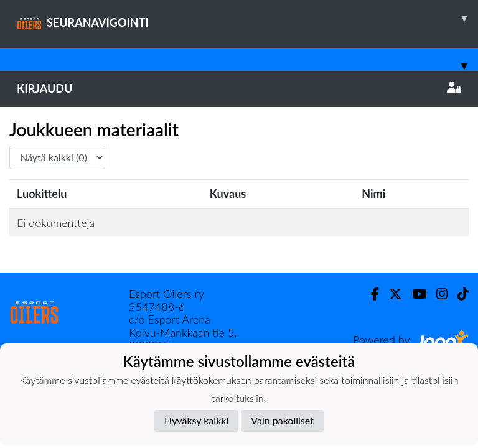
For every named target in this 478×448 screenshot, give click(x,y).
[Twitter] (391, 294)
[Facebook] (370, 294)
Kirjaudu (239, 88)
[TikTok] (458, 294)
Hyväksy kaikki (196, 420)
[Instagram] (437, 294)
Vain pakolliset (282, 420)
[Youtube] (414, 294)
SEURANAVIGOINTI (247, 18)
